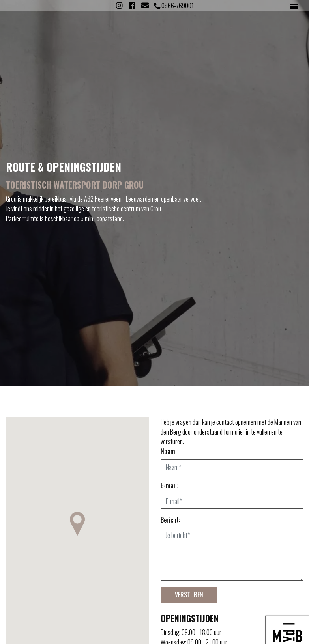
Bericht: (170, 520)
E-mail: (169, 485)
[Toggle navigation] (294, 6)
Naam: (169, 451)
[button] (77, 524)
